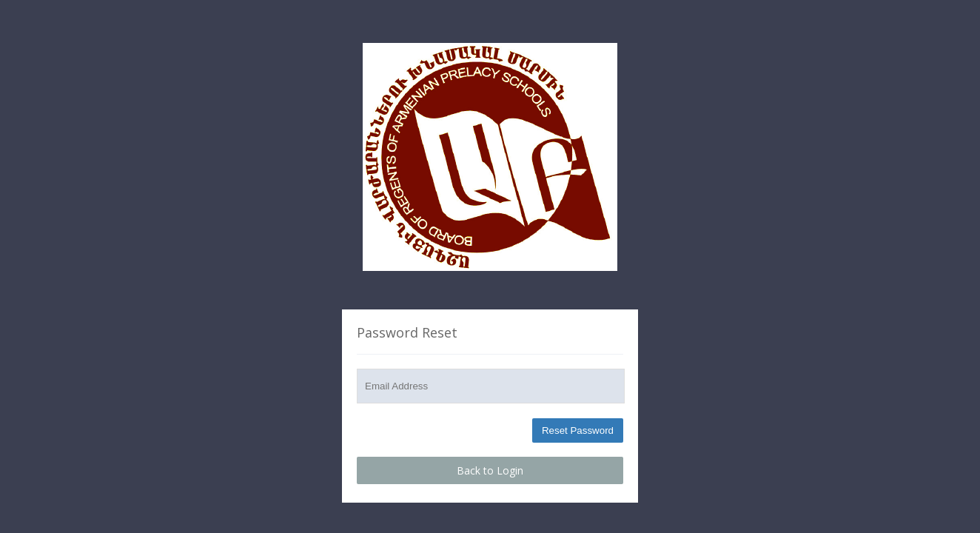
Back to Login (490, 470)
